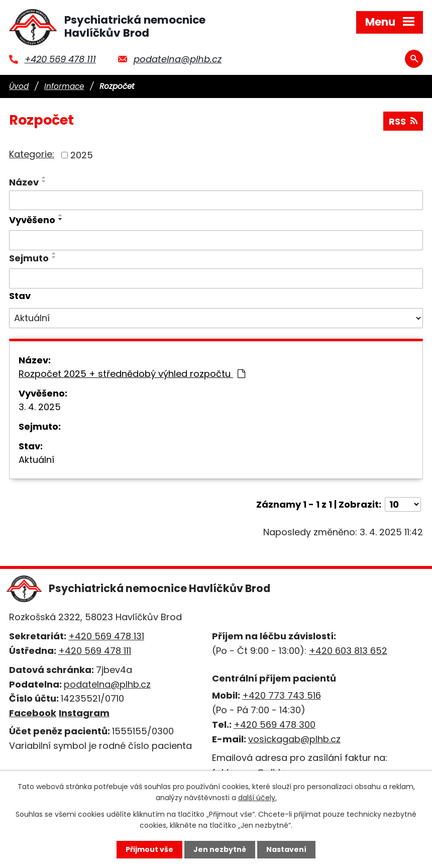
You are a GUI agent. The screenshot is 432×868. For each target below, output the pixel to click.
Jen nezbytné (220, 849)
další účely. (257, 798)
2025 (82, 155)
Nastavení (286, 849)
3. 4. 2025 (40, 407)
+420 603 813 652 (348, 651)
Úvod (19, 86)
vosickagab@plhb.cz (294, 739)
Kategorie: (32, 154)
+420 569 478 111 (60, 59)
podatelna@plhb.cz (178, 59)
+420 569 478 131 (106, 636)
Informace (64, 86)
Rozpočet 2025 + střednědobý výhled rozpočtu (132, 374)
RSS (403, 121)
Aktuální (36, 460)
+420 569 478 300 (275, 725)
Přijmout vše (149, 849)
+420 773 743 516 (282, 695)
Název (24, 182)
